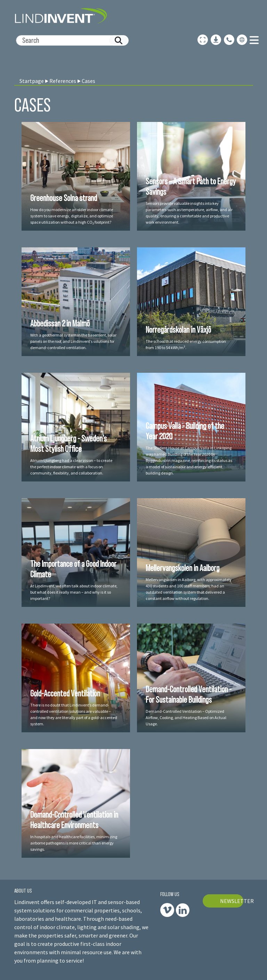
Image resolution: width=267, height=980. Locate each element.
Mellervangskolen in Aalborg (183, 568)
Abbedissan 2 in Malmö (60, 323)
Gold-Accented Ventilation (65, 693)
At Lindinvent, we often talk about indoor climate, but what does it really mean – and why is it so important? (74, 592)
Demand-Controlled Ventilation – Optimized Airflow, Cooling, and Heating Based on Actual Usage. (186, 717)
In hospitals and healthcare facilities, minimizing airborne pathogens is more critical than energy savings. (74, 843)
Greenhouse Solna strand (64, 198)
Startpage (32, 81)
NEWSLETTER (232, 901)
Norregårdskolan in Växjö (178, 330)
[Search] (70, 40)
